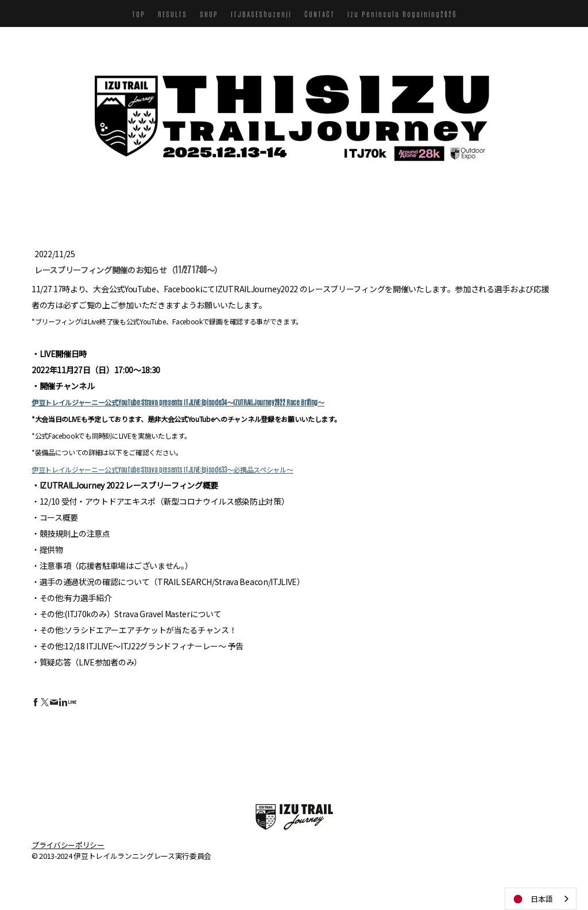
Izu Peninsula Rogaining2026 (402, 14)
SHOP (209, 14)
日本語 (532, 899)
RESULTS (173, 14)
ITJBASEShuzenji (261, 14)
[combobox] (541, 899)
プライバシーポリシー (68, 844)
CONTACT (320, 14)
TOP (139, 14)
